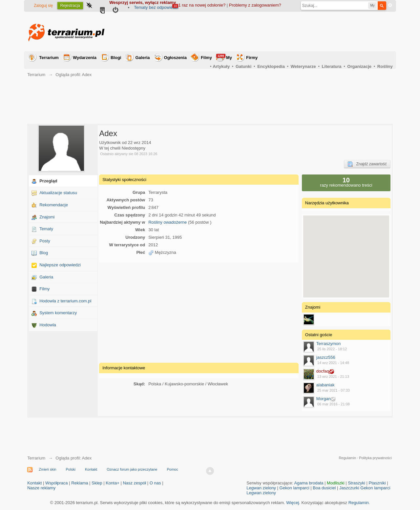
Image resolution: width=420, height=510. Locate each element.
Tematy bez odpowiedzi (156, 7)
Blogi (116, 58)
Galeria (142, 58)
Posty (45, 241)
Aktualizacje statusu (58, 193)
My (224, 57)
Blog (44, 253)
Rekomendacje (54, 205)
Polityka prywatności (375, 458)
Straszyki (357, 483)
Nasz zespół (134, 483)
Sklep (97, 483)
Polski (71, 469)
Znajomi (47, 217)
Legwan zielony (261, 488)
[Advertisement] (273, 31)
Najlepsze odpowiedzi (60, 265)
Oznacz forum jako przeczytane (132, 469)
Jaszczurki (349, 488)
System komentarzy (58, 313)
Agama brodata (309, 483)
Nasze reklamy (41, 488)
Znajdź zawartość (367, 164)
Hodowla (48, 325)
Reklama (80, 483)
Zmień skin (47, 469)
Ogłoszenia (175, 58)
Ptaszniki (377, 483)
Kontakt (91, 469)
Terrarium (49, 58)
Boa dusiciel (324, 488)
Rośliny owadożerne (168, 222)
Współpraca (57, 483)
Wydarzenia (85, 58)
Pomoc (172, 469)
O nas (155, 483)
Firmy (252, 58)
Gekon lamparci (294, 488)
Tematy (46, 229)
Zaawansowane (390, 5)
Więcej (293, 503)
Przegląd (48, 181)
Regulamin (347, 458)
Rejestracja (70, 6)
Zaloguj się (43, 6)
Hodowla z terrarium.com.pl (65, 301)
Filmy (206, 58)
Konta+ (113, 483)
